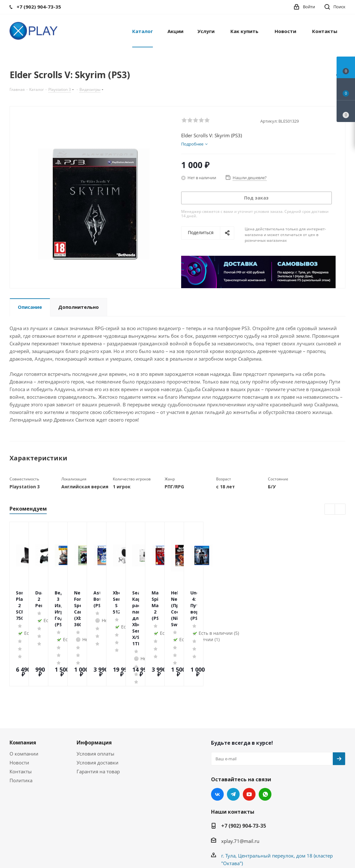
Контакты (21, 722)
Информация (94, 693)
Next (340, 509)
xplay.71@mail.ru (240, 792)
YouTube (249, 745)
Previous (330, 509)
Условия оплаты (96, 704)
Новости (19, 713)
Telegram (233, 745)
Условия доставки (98, 713)
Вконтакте (217, 745)
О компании (24, 704)
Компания (23, 693)
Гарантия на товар (98, 722)
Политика (21, 731)
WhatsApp (265, 745)
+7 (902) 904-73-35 (244, 776)
